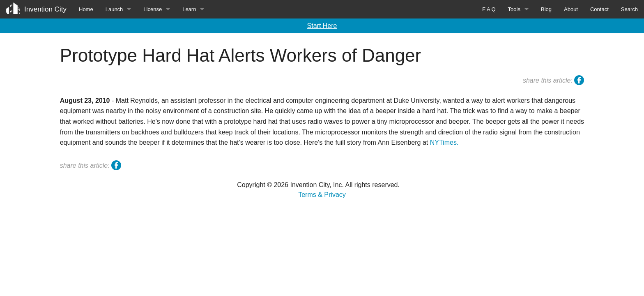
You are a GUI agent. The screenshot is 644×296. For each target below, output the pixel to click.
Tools (514, 9)
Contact (599, 9)
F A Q (489, 9)
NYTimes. (444, 142)
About (571, 9)
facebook (579, 81)
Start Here (322, 26)
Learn (189, 9)
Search (629, 9)
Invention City (45, 9)
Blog (546, 9)
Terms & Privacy (322, 195)
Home (86, 9)
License (153, 9)
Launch (114, 9)
